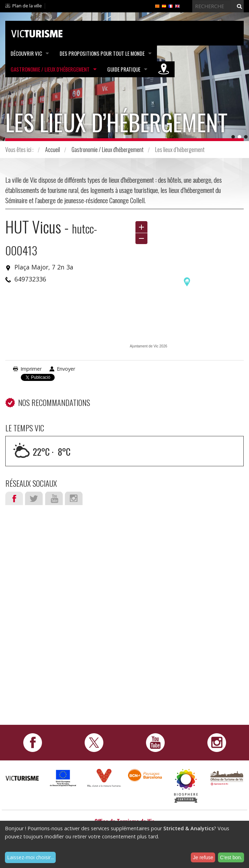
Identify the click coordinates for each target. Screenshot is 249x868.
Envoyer (66, 369)
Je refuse (203, 857)
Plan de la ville (27, 6)
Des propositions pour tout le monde (102, 53)
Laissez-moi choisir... (31, 857)
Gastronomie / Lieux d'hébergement (50, 69)
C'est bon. (231, 857)
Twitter (34, 498)
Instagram (74, 498)
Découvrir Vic (26, 53)
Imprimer (31, 369)
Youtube (54, 498)
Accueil (53, 150)
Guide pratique (124, 69)
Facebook (14, 498)
